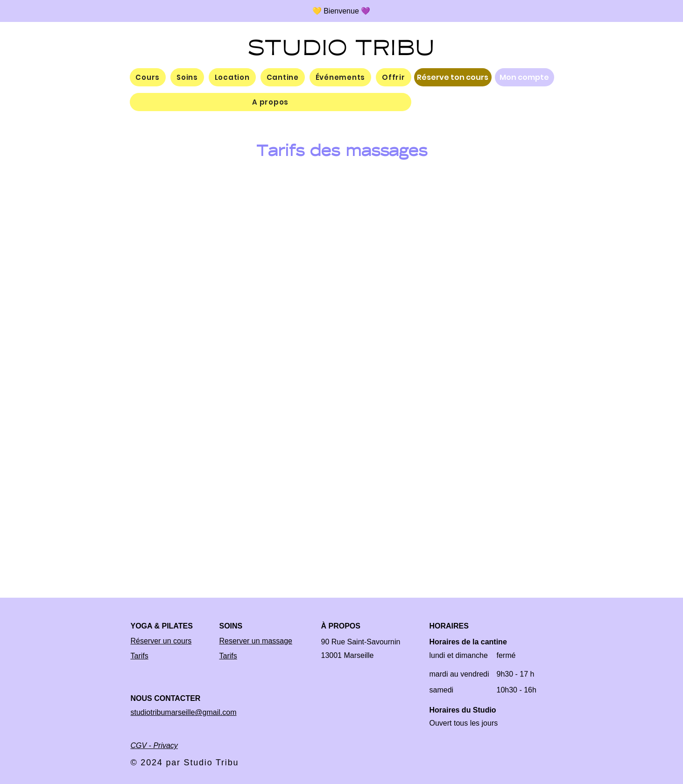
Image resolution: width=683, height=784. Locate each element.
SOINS (231, 626)
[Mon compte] (525, 77)
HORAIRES (449, 626)
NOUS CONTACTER (166, 698)
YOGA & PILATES (162, 626)
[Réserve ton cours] (453, 77)
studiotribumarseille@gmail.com (184, 712)
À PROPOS (341, 626)
